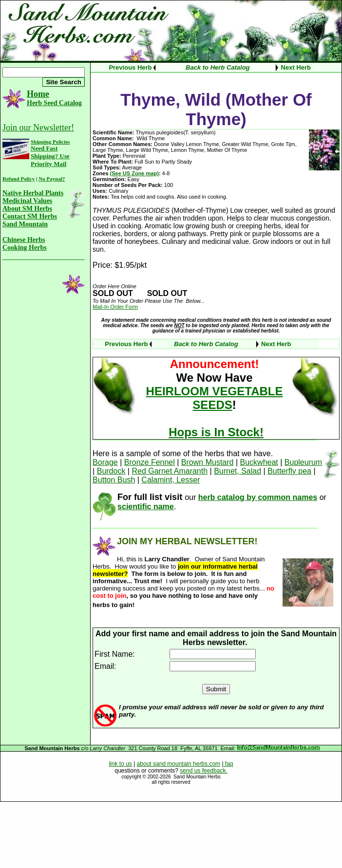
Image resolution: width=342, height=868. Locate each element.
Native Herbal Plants (33, 193)
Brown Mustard (208, 462)
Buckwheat (259, 462)
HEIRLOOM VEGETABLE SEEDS (215, 398)
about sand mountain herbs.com (179, 764)
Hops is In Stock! (216, 432)
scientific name (146, 507)
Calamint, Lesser (171, 480)
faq (228, 764)
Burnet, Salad (237, 471)
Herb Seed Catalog (54, 103)
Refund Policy (19, 179)
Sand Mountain (25, 224)
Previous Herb (130, 67)
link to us (120, 764)
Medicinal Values (27, 201)
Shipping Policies (50, 142)
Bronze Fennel (150, 462)
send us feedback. (203, 771)
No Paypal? (52, 179)
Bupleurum (303, 462)
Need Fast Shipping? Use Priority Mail (50, 156)
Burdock (111, 471)
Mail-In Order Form (115, 307)
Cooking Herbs (25, 248)
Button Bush (114, 480)
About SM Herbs (27, 209)
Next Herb (296, 67)
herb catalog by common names (258, 497)
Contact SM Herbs (30, 216)
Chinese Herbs (24, 240)
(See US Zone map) (134, 173)
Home (38, 94)
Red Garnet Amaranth (170, 471)
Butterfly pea (289, 471)
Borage (105, 462)
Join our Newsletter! (38, 128)
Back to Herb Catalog (218, 67)
